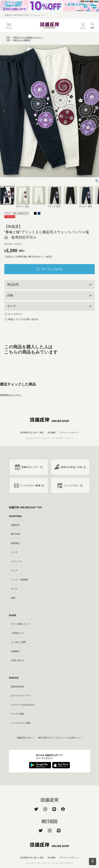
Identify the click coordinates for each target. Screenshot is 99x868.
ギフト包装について (49, 624)
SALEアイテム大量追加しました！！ (28, 37)
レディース (49, 561)
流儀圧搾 (49, 525)
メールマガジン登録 (49, 723)
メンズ (49, 552)
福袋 (49, 598)
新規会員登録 (49, 687)
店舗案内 (49, 651)
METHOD (49, 534)
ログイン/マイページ (49, 696)
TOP (8, 37)
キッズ (49, 570)
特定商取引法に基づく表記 (32, 432)
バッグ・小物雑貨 (49, 580)
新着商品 (49, 543)
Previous (4, 111)
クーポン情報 (49, 714)
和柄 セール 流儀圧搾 (22, 40)
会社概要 (51, 432)
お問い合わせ (49, 660)
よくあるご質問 (49, 642)
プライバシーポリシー (69, 432)
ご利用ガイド (49, 633)
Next (95, 111)
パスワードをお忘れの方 (49, 705)
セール (49, 589)
